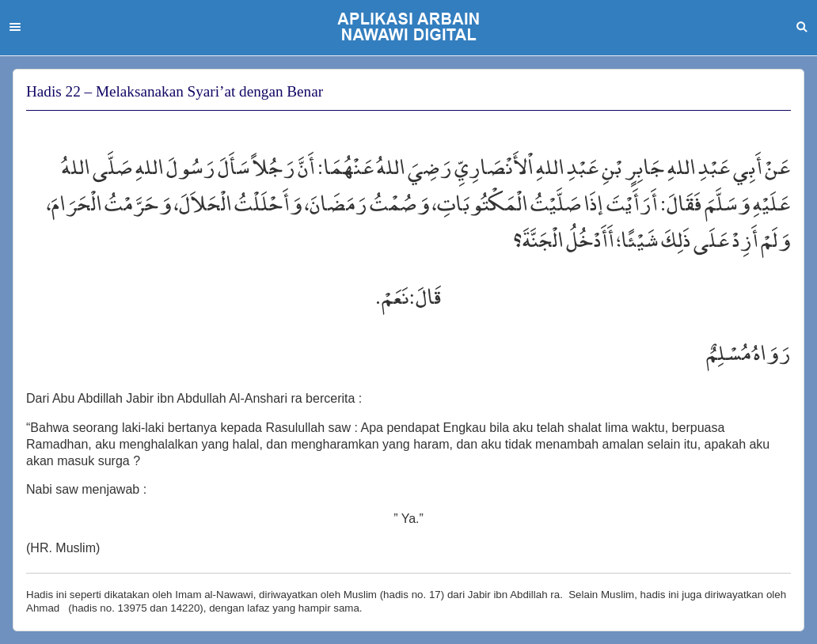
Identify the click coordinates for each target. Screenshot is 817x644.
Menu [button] (15, 27)
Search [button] (802, 27)
